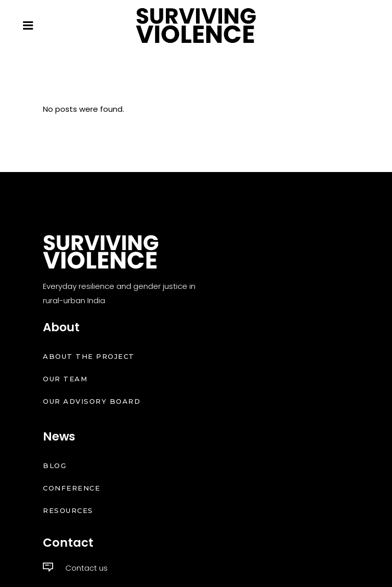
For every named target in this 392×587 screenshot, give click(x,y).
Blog (55, 466)
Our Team (65, 379)
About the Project (89, 356)
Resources (68, 510)
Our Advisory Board (92, 401)
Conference (71, 488)
